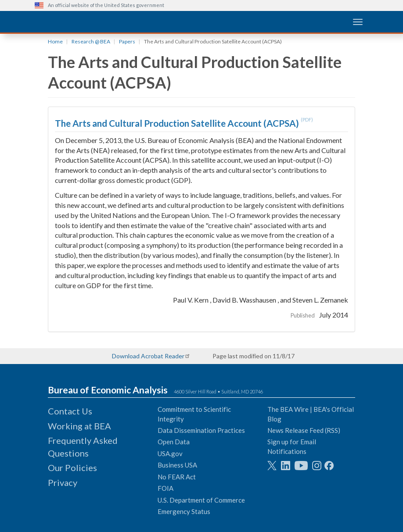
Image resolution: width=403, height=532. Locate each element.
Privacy (63, 482)
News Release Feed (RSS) (304, 430)
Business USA (177, 465)
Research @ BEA (91, 41)
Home (55, 41)
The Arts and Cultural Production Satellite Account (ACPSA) (178, 123)
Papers (127, 41)
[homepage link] (101, 21)
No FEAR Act (177, 477)
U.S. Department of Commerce (201, 500)
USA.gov (170, 453)
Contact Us (70, 411)
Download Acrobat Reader (148, 356)
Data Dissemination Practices (201, 430)
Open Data (174, 442)
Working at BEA (79, 426)
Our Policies (72, 468)
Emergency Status (184, 511)
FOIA (166, 488)
